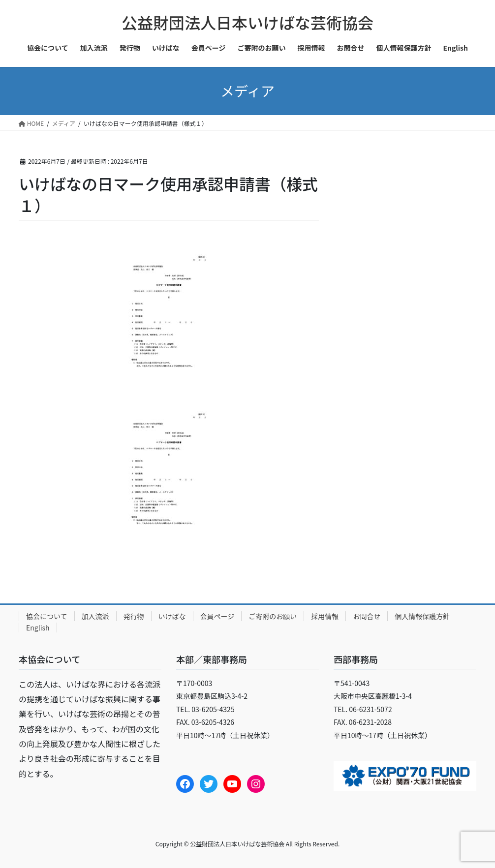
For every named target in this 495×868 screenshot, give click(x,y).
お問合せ (367, 616)
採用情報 (325, 616)
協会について (47, 616)
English (38, 628)
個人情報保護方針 (422, 616)
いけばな (172, 616)
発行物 (134, 616)
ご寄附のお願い (273, 616)
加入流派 (95, 616)
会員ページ (217, 616)
